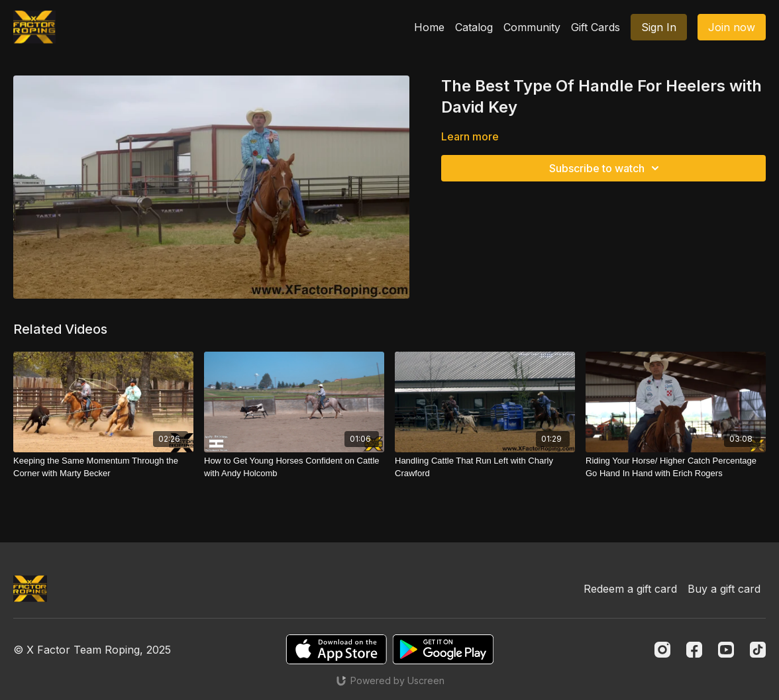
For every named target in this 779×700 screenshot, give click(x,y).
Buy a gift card (724, 589)
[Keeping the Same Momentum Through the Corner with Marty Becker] (103, 467)
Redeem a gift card (630, 589)
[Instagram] (662, 650)
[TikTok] (758, 650)
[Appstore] (336, 649)
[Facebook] (694, 650)
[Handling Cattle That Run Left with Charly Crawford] (485, 467)
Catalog (474, 27)
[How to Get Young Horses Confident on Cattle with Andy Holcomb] (294, 467)
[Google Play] (443, 649)
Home (429, 27)
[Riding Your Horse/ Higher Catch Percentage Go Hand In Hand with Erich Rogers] (676, 467)
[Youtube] (726, 650)
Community (532, 27)
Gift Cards (596, 27)
